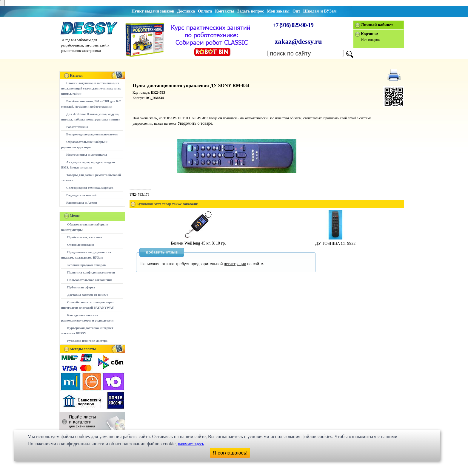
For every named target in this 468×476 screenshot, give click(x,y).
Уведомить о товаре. (195, 123)
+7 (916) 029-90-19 (293, 25)
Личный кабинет (377, 25)
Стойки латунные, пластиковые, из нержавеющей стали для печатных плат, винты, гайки (91, 88)
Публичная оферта (81, 287)
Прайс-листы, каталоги (85, 237)
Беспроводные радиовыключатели (92, 134)
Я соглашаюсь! (230, 453)
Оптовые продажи (81, 245)
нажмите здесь (191, 444)
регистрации (235, 264)
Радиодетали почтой (81, 195)
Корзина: (370, 34)
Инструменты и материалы (87, 154)
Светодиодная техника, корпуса (90, 188)
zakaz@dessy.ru (298, 42)
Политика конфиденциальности (91, 272)
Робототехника (77, 127)
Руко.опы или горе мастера (87, 341)
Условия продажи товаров (86, 265)
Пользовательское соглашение (90, 280)
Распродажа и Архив (82, 203)
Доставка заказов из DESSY (88, 295)
